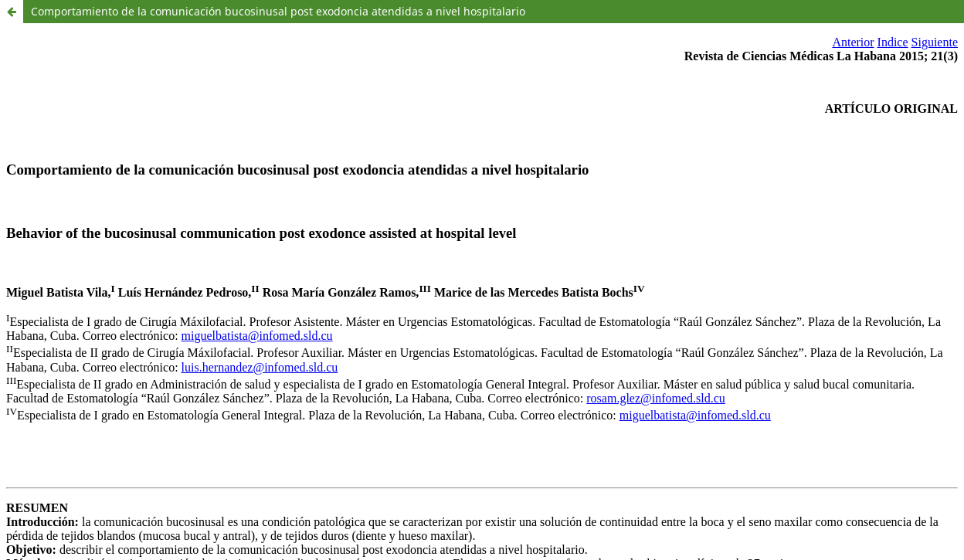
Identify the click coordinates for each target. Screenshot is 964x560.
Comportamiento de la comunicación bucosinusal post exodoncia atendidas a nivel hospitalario (278, 11)
